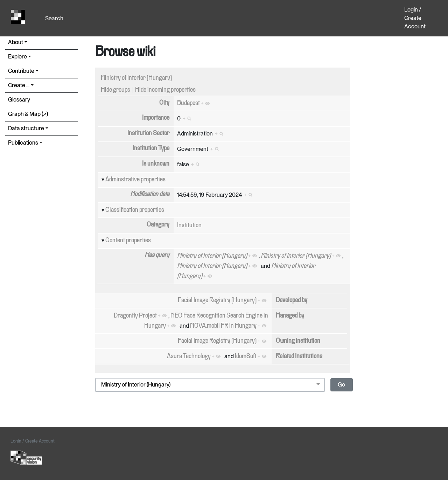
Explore (17, 57)
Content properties (128, 241)
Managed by (290, 316)
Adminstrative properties (135, 180)
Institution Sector (148, 133)
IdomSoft (246, 356)
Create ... (19, 85)
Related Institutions (299, 356)
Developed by (292, 300)
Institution (189, 225)
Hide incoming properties (165, 90)
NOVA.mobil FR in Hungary (223, 326)
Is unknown (156, 164)
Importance (156, 118)
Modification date (150, 194)
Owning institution (298, 341)
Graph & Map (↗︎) (28, 114)
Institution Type (151, 148)
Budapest (188, 103)
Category (158, 225)
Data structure (26, 128)
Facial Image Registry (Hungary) (217, 300)
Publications (23, 143)
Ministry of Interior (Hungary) (136, 78)
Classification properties (135, 210)
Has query (157, 255)
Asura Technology (189, 356)
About (16, 42)
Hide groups (115, 90)
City (164, 103)
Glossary (19, 100)
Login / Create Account (415, 18)
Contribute (21, 71)
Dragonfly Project (135, 316)
